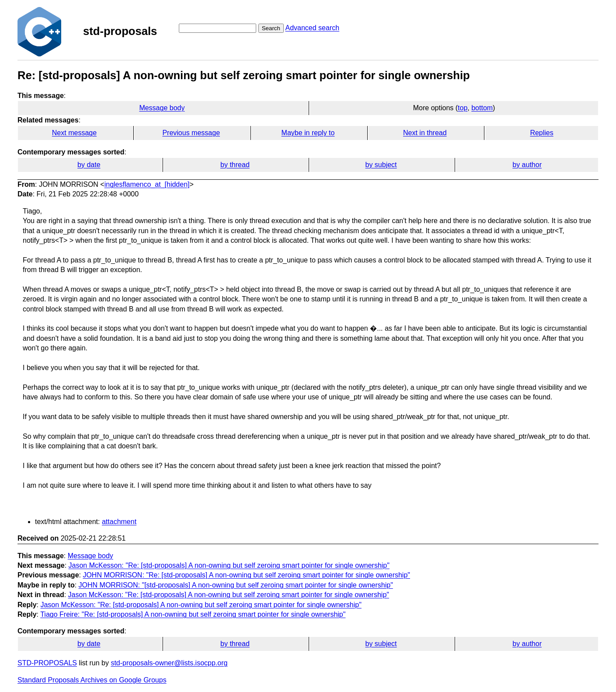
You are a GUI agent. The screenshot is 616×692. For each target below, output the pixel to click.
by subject (381, 165)
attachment (119, 522)
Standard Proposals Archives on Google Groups (92, 680)
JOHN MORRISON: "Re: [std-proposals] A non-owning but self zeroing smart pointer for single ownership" (246, 575)
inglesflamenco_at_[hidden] (147, 184)
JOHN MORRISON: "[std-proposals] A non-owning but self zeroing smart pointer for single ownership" (236, 585)
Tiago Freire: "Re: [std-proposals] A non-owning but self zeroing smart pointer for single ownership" (193, 614)
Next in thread (425, 133)
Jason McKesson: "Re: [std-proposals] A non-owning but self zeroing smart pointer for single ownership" (229, 565)
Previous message (191, 133)
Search (271, 28)
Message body (162, 108)
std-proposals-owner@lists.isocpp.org (169, 663)
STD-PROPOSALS (47, 663)
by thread (235, 165)
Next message (74, 133)
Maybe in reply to (308, 133)
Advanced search (312, 28)
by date (89, 165)
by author (527, 165)
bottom (482, 108)
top (463, 108)
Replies (541, 133)
